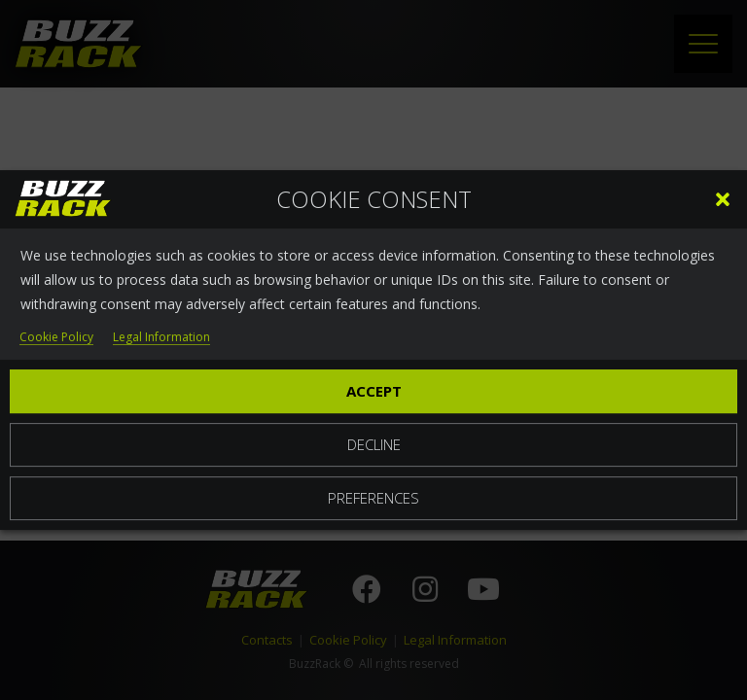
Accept (374, 391)
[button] (723, 199)
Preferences (373, 498)
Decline (374, 444)
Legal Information (161, 338)
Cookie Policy (56, 338)
